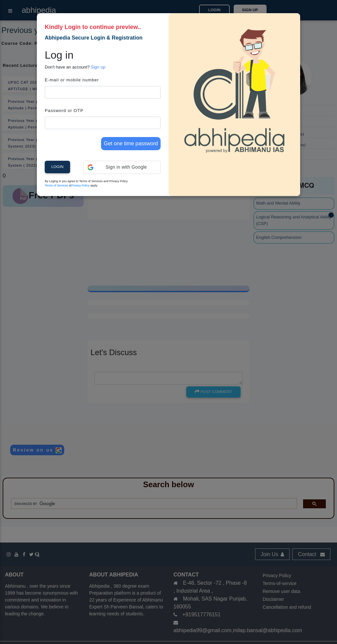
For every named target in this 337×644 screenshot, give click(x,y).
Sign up (98, 67)
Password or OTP (64, 111)
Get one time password (131, 143)
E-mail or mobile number (72, 80)
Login (57, 167)
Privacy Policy (80, 185)
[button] (122, 167)
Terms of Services (57, 185)
